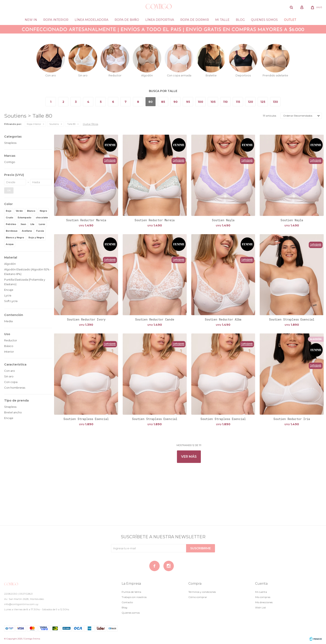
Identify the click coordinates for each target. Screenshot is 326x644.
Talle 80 (71, 124)
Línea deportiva (160, 20)
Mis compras (263, 597)
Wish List (261, 607)
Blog (240, 20)
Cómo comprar (198, 597)
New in (31, 20)
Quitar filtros (90, 124)
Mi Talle (222, 20)
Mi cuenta (261, 592)
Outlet (290, 20)
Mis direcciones (264, 602)
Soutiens (54, 124)
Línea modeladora (91, 20)
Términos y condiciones (202, 592)
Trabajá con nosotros (134, 597)
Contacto (127, 602)
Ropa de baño (127, 20)
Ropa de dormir (195, 20)
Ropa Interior (56, 20)
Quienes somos (264, 20)
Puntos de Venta (131, 592)
